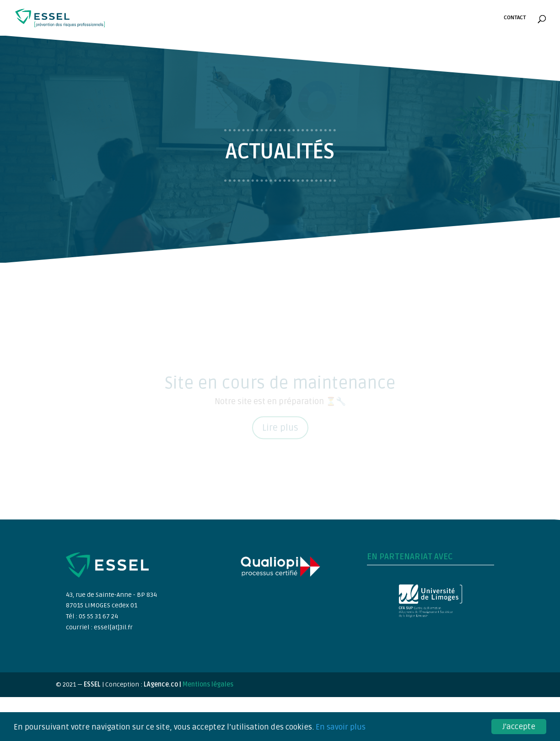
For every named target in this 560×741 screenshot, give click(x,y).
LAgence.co (162, 684)
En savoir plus (341, 727)
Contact (515, 18)
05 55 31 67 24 (98, 616)
